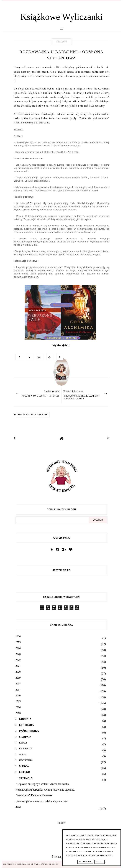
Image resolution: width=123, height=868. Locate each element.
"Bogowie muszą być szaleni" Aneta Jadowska (42, 784)
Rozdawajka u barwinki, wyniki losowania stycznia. (45, 790)
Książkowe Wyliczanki (61, 17)
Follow (61, 823)
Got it (100, 862)
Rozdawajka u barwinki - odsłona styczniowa (41, 801)
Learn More (85, 862)
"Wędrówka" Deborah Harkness (34, 795)
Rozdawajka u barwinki (33, 415)
